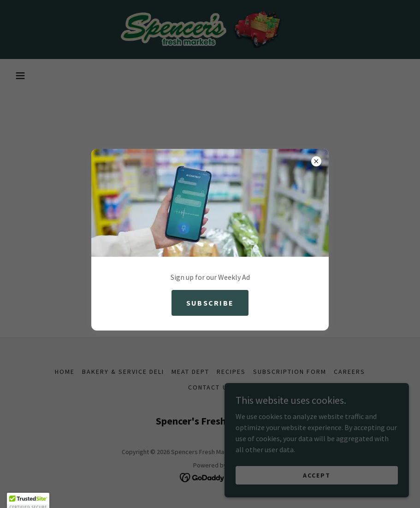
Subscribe (210, 303)
